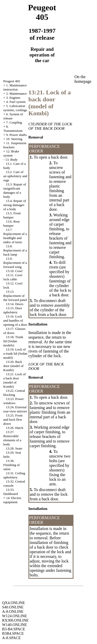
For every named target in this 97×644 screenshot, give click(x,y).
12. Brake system (11, 153)
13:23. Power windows (14, 401)
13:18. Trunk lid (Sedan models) (13, 341)
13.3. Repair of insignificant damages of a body (15, 190)
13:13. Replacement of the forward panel (15, 296)
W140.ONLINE (14, 625)
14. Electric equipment (13, 500)
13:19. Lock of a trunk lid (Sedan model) (15, 353)
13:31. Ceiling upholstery (14, 475)
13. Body (11, 160)
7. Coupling (14, 122)
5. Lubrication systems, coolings (15, 108)
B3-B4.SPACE (14, 629)
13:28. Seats (14, 448)
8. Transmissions (13, 129)
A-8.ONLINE (13, 612)
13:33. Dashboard (11, 492)
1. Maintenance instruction (15, 87)
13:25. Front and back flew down (13, 419)
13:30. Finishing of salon (12, 465)
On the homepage (83, 79)
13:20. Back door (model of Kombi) (13, 366)
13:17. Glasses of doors (14, 331)
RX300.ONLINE (15, 620)
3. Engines (13, 98)
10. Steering (14, 139)
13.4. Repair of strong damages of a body (15, 205)
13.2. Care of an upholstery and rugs (15, 176)
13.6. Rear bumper (12, 223)
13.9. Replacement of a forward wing (15, 263)
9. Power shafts (16, 135)
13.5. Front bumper (12, 215)
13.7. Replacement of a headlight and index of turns (15, 236)
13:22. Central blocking (14, 393)
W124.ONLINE (14, 616)
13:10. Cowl (14, 271)
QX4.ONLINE (14, 603)
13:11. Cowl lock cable (13, 277)
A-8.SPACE (11, 638)
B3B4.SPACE (13, 633)
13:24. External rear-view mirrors (15, 409)
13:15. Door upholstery (13, 310)
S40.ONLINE (13, 607)
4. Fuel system (16, 102)
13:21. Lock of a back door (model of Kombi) (15, 380)
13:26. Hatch (15, 428)
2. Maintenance (16, 93)
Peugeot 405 (12, 81)
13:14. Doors (15, 304)
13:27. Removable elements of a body (12, 438)
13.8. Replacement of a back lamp (15, 250)
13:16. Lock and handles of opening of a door (15, 320)
